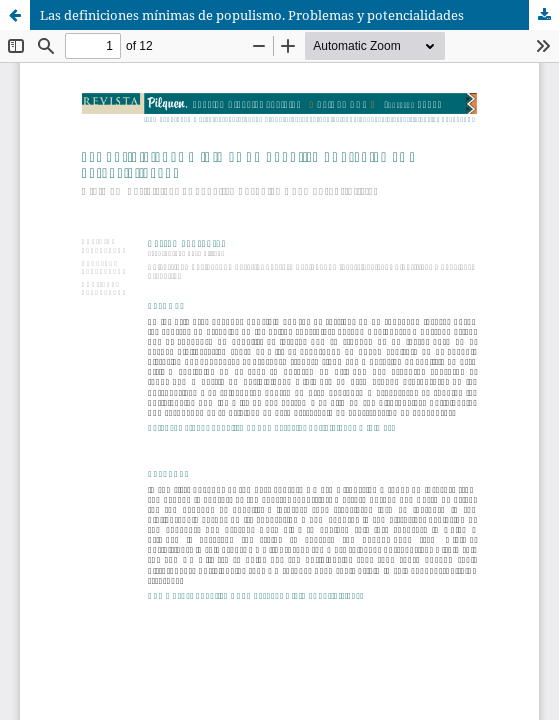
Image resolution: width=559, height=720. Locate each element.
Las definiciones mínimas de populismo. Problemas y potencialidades (252, 15)
